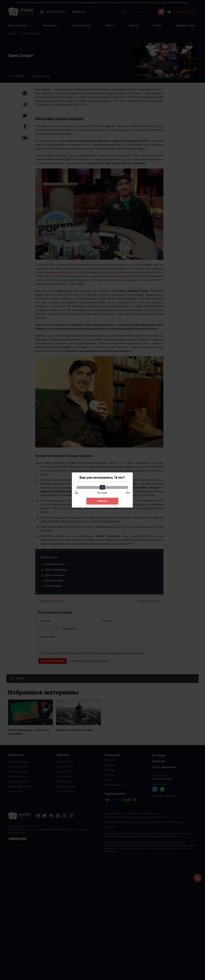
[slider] (102, 487)
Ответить (102, 501)
